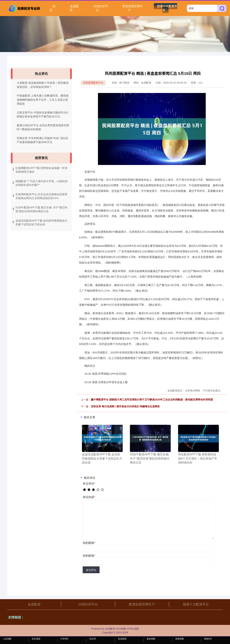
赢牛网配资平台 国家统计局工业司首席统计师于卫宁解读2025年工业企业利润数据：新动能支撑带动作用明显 (152, 400)
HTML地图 (133, 629)
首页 (52, 8)
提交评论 (91, 570)
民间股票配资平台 (93, 83)
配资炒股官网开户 (133, 8)
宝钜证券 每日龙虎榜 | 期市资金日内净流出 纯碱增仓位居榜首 (125, 406)
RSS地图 (121, 629)
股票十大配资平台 (167, 8)
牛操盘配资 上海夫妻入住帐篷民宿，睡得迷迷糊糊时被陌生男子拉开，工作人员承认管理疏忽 (43, 100)
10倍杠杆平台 (101, 8)
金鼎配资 (74, 8)
